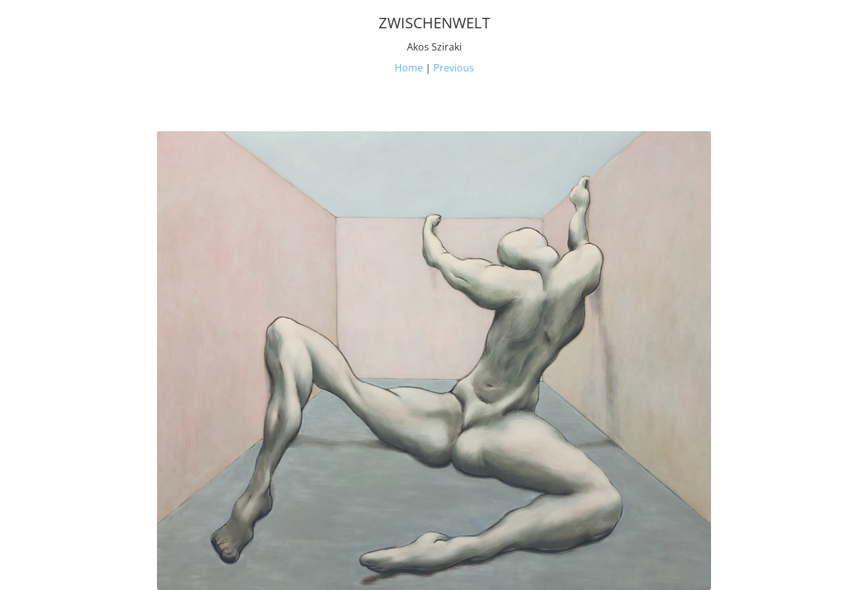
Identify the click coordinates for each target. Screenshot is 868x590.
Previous (454, 68)
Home (409, 68)
